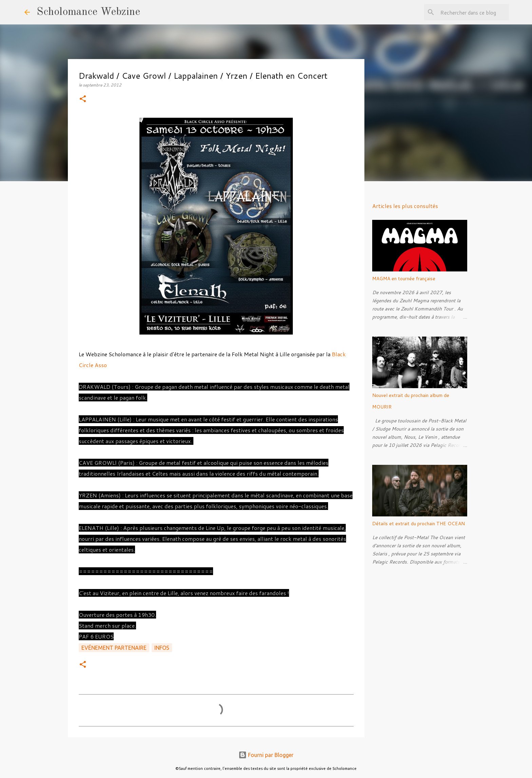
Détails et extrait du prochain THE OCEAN (419, 524)
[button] (83, 99)
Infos (162, 648)
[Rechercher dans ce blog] (473, 12)
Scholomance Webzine (88, 12)
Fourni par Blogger (266, 755)
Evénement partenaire (114, 648)
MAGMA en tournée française (404, 279)
